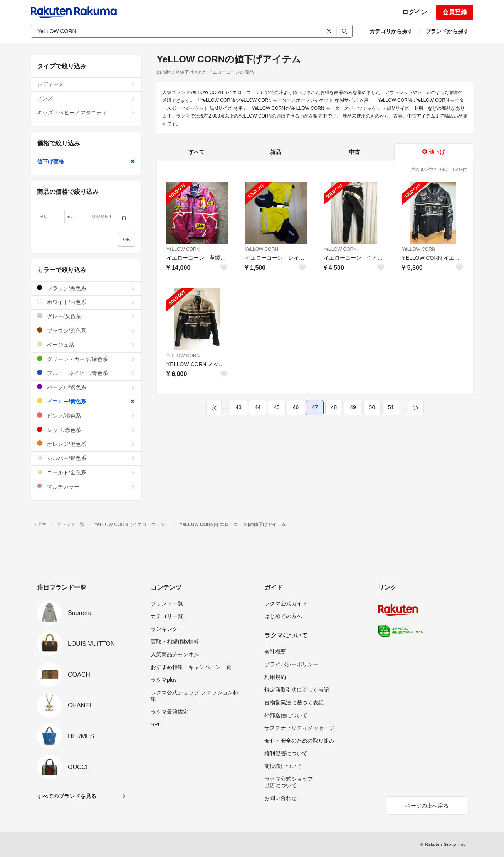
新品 (276, 152)
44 (258, 407)
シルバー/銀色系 (86, 458)
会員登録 (455, 12)
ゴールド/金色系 (86, 472)
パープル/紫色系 (86, 387)
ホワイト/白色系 (86, 302)
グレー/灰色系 (86, 316)
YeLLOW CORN (183, 249)
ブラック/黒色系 (86, 288)
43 (239, 407)
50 (372, 407)
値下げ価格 (86, 161)
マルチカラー (86, 486)
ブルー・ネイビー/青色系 (86, 373)
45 (277, 407)
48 (334, 407)
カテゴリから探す (391, 31)
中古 (354, 152)
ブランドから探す (447, 31)
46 (296, 407)
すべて (197, 152)
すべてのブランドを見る (67, 796)
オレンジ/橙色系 (86, 444)
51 (391, 407)
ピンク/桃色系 (86, 416)
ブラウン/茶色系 (86, 330)
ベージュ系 (86, 345)
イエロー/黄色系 (86, 401)
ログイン (415, 12)
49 (353, 407)
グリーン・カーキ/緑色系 (86, 359)
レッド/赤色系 (86, 430)
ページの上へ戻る (427, 806)
